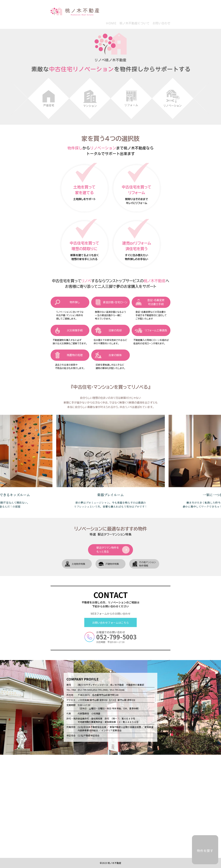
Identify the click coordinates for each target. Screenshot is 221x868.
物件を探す (205, 851)
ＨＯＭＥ (111, 23)
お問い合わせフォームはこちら (110, 623)
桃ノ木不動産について (134, 23)
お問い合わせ (161, 23)
